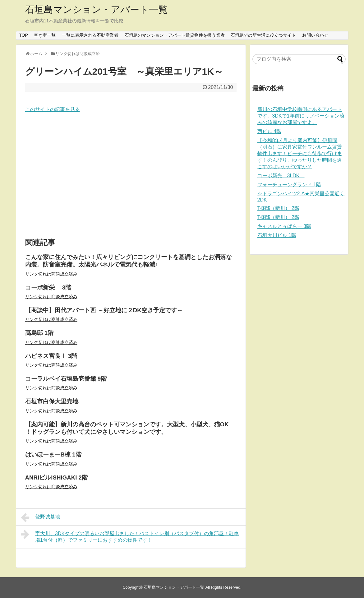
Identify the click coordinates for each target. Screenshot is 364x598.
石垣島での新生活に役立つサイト (263, 35)
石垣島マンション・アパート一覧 (96, 9)
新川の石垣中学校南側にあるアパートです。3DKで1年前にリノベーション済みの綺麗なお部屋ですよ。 (301, 116)
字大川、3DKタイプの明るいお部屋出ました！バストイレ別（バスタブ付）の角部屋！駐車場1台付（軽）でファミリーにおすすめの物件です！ (130, 536)
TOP (23, 35)
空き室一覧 (45, 35)
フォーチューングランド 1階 (289, 185)
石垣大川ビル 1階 (277, 235)
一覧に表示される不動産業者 (90, 35)
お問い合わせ (315, 35)
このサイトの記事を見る (53, 109)
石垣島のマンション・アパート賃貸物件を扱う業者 (175, 35)
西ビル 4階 (269, 131)
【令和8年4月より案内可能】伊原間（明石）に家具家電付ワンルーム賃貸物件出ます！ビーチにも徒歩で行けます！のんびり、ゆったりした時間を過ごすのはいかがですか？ (300, 153)
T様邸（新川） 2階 (278, 208)
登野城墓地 (41, 517)
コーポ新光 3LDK (281, 176)
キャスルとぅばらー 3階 (284, 226)
